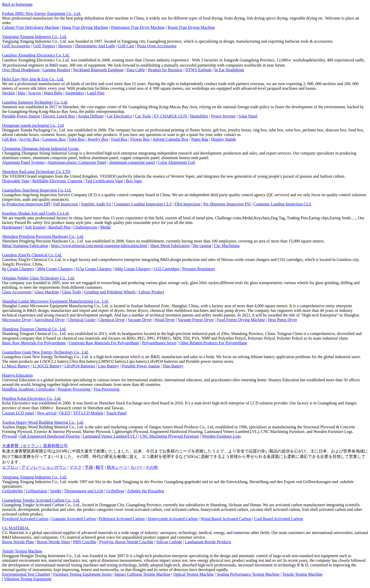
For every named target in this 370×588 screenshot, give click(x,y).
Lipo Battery (109, 366)
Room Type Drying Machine (191, 27)
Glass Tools (72, 292)
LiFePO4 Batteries (80, 366)
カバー (136, 467)
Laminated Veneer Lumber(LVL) (110, 436)
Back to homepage (17, 4)
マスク (76, 467)
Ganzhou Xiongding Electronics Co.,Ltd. (36, 55)
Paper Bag (200, 139)
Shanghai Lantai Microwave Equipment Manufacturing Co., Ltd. (55, 301)
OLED (65, 413)
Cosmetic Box (54, 139)
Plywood (9, 436)
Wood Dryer (165, 320)
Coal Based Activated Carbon (279, 519)
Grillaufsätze (37, 491)
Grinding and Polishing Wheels (110, 292)
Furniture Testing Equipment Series (82, 574)
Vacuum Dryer (140, 320)
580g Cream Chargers (55, 269)
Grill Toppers (44, 46)
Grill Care (126, 46)
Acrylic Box (29, 139)
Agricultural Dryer (50, 320)
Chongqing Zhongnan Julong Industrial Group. (41, 148)
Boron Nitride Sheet (54, 542)
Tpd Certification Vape (104, 181)
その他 (152, 467)
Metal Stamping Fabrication (25, 246)
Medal (105, 227)
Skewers (65, 46)
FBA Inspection (187, 204)
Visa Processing (106, 389)
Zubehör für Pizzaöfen (146, 491)
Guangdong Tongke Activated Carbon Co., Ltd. (41, 500)
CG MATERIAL (16, 528)
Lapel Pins (96, 93)
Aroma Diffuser (91, 116)
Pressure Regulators (199, 269)
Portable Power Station (21, 116)
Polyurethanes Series (159, 343)
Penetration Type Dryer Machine (138, 27)
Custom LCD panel (18, 413)
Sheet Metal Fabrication (170, 246)
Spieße (56, 491)
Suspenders (75, 93)
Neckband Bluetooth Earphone (98, 70)
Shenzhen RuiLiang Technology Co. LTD (36, 172)
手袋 (89, 467)
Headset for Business (165, 70)
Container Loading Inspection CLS (143, 204)
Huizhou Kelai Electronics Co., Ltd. (32, 398)
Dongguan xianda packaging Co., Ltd (33, 125)
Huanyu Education (17, 375)
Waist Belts (53, 93)
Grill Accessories (16, 46)
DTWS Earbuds (199, 70)
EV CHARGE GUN (170, 116)
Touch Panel (116, 413)
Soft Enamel (35, 227)
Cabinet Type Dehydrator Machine (31, 27)
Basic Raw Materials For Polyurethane (34, 343)
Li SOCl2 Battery (47, 366)
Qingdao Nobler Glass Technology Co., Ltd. (38, 278)
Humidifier (199, 116)
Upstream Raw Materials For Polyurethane (104, 343)
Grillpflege (115, 491)
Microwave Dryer (17, 320)
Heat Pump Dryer (283, 320)
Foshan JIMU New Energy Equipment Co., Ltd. (41, 13)
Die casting (202, 246)
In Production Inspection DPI (26, 204)
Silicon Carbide (169, 542)
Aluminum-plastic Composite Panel (77, 162)
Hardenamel (12, 227)
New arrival (47, 413)
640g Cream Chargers (133, 269)
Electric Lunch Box (59, 116)
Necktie (8, 93)
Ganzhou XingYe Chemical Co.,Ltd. (32, 255)
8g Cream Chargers (18, 269)
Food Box (119, 139)
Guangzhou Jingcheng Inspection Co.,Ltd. (37, 190)
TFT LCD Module (88, 413)
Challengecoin (85, 227)
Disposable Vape (16, 181)
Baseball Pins (59, 227)
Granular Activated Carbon (74, 519)
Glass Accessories (17, 292)
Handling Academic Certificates (28, 389)
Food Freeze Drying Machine (241, 320)
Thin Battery (173, 366)
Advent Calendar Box (171, 139)
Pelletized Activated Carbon (122, 519)
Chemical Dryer (112, 320)
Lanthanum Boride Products (208, 542)
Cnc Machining (227, 246)
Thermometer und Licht (84, 491)
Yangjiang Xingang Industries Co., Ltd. (34, 37)
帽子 (100, 467)
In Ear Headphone (229, 70)
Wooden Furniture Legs (221, 436)
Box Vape (134, 181)
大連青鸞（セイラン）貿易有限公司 (35, 446)
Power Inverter (224, 116)
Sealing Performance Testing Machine (248, 574)
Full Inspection (66, 204)
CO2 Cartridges (166, 269)
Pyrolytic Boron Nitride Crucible (126, 542)
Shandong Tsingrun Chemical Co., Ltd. (34, 329)
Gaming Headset (56, 70)
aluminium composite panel (132, 162)
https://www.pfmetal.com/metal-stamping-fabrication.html (99, 246)
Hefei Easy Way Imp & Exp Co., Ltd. (33, 79)
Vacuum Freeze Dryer (196, 320)
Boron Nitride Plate (18, 542)
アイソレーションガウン (44, 467)
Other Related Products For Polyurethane (213, 343)
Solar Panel (248, 116)
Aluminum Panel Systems (23, 162)
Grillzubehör (13, 491)
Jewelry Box (98, 139)
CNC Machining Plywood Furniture (169, 436)
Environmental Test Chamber (26, 574)
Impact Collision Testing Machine (143, 574)
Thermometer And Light (95, 46)
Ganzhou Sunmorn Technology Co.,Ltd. (35, 102)
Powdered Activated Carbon (25, 519)
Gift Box (9, 139)
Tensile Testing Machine (22, 551)
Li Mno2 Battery (16, 366)
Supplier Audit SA (96, 204)
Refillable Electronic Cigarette (57, 181)
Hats (21, 93)
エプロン (10, 467)
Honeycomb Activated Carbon (173, 519)
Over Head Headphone (21, 70)
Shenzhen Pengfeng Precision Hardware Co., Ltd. (43, 236)
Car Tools (143, 116)
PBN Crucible (85, 542)
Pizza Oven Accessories (157, 46)
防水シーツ (117, 467)
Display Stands (224, 139)
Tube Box (77, 139)
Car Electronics (119, 116)
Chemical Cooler (82, 320)
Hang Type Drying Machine (85, 27)
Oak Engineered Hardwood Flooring (50, 436)
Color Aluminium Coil (176, 162)
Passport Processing (74, 389)
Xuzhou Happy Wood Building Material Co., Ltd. (43, 422)
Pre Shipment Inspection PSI (227, 204)
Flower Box (140, 139)
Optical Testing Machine (194, 574)
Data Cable (136, 70)
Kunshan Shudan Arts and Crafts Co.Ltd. (36, 213)
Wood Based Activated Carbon (226, 519)
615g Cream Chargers (94, 269)
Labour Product (151, 292)
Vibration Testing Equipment (28, 579)
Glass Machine (47, 292)
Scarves (34, 93)
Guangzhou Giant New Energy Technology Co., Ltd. (45, 352)
